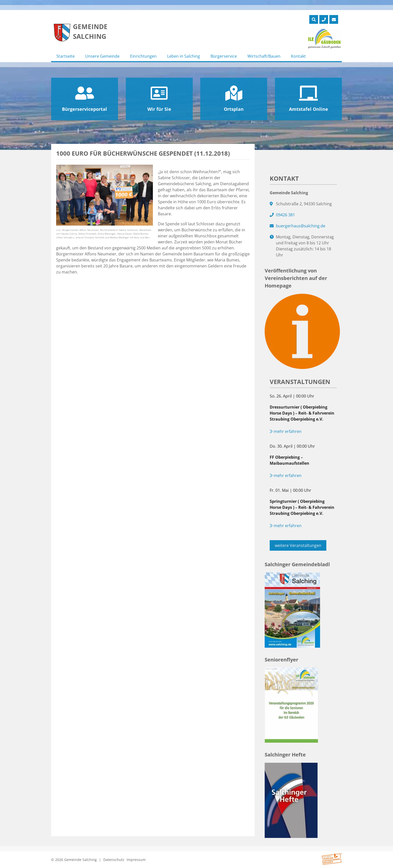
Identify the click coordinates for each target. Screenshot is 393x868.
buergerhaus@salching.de (301, 226)
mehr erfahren (286, 431)
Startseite (66, 56)
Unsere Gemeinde (102, 56)
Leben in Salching (184, 56)
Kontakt (298, 56)
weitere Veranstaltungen (298, 545)
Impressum (136, 860)
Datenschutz (114, 860)
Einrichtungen (143, 56)
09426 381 (285, 215)
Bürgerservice (224, 56)
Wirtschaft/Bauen (264, 56)
